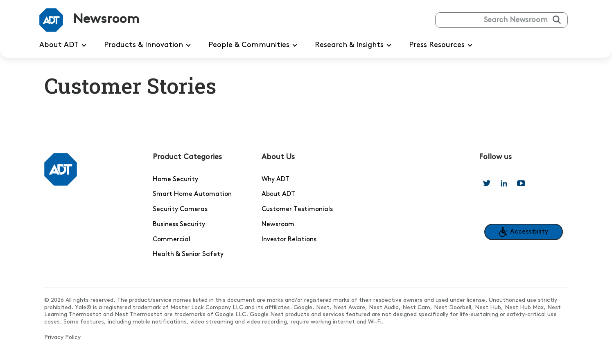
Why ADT (276, 180)
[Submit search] (557, 20)
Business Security (179, 225)
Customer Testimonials (297, 209)
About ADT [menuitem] (64, 45)
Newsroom (278, 225)
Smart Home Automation (192, 194)
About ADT (278, 194)
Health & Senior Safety (188, 254)
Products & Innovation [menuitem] (149, 45)
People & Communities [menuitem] (254, 45)
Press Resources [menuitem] (442, 45)
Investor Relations (289, 240)
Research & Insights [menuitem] (355, 45)
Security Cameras (180, 209)
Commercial (172, 240)
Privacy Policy (62, 338)
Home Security (175, 180)
